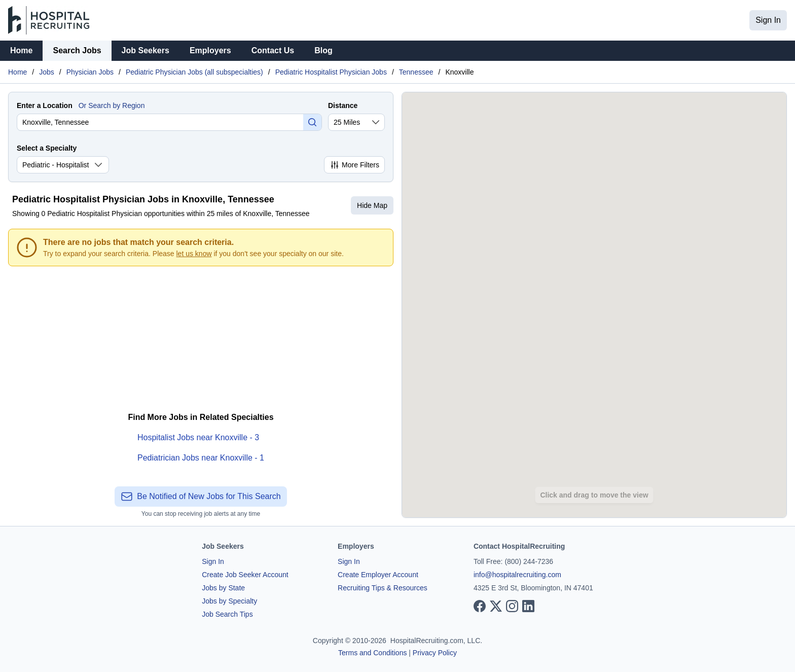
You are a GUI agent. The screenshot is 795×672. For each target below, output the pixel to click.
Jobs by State (223, 588)
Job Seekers (146, 50)
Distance (343, 105)
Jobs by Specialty (229, 601)
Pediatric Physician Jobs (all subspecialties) (194, 72)
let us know (194, 254)
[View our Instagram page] (512, 606)
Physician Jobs (90, 72)
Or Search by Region (112, 105)
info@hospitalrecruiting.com (517, 575)
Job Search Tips (227, 614)
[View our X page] (496, 606)
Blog (323, 50)
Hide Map (372, 205)
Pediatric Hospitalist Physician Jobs (331, 72)
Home (21, 50)
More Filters (354, 165)
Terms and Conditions (372, 653)
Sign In (768, 20)
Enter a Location (45, 105)
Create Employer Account (378, 575)
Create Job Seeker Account (245, 575)
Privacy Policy (435, 653)
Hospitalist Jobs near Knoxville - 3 (198, 437)
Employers (210, 50)
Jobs (47, 72)
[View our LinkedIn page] (528, 606)
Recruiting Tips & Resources (383, 588)
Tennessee (416, 72)
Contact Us (273, 50)
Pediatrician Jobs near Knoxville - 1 (201, 458)
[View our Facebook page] (480, 606)
